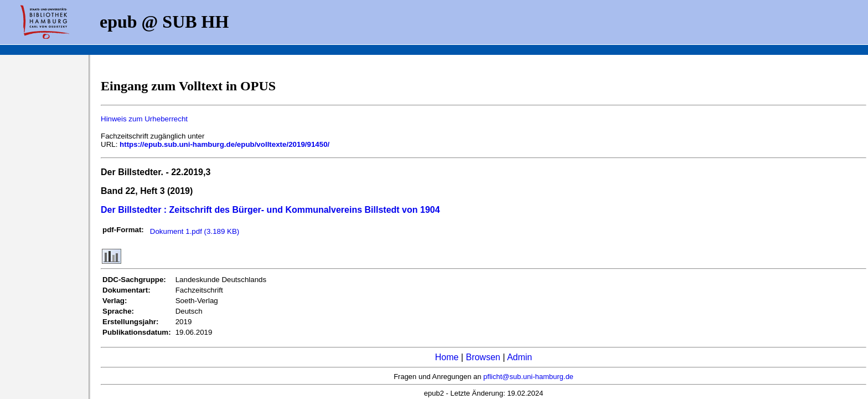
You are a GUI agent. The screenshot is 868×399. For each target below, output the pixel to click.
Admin (520, 357)
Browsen (483, 357)
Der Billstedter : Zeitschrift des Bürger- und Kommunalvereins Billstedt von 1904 (270, 210)
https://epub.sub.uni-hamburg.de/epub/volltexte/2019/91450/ (224, 144)
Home (447, 357)
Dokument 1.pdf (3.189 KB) (195, 231)
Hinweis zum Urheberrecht (144, 119)
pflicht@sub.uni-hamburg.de (528, 377)
